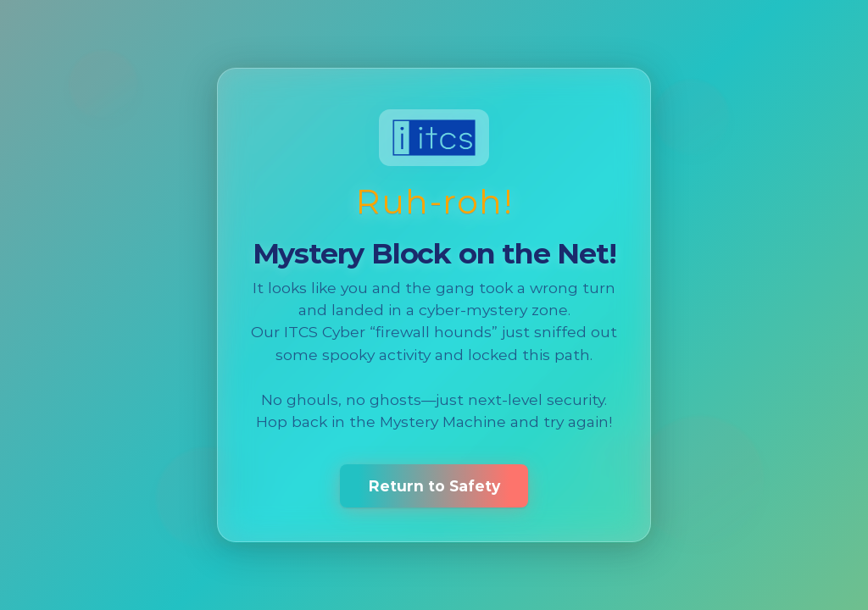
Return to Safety (434, 486)
